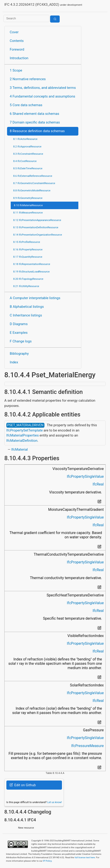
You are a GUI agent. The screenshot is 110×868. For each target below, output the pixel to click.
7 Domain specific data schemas (35, 122)
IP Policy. (48, 861)
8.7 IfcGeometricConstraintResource (34, 183)
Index (14, 362)
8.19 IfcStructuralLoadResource (31, 272)
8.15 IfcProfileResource (27, 242)
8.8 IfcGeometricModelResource (32, 190)
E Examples (19, 333)
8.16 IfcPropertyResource (28, 249)
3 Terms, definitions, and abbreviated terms (43, 88)
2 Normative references (28, 79)
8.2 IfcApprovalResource (27, 146)
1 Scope (16, 70)
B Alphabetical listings (27, 307)
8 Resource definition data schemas (37, 131)
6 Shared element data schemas (35, 114)
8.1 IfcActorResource (25, 139)
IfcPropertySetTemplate (25, 430)
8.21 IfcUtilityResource (26, 286)
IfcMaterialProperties (23, 435)
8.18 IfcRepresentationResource (32, 264)
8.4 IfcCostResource (25, 161)
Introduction (19, 58)
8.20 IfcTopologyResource (28, 279)
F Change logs (21, 341)
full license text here (85, 857)
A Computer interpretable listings (35, 298)
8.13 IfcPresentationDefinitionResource (36, 227)
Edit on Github (23, 785)
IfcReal (98, 484)
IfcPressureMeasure (87, 746)
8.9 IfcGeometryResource (28, 198)
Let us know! (55, 802)
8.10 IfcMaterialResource (28, 205)
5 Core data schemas (26, 105)
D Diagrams (19, 324)
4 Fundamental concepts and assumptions (42, 96)
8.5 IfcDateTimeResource (28, 168)
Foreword (17, 49)
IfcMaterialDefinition (22, 441)
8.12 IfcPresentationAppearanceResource (37, 220)
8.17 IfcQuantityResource (28, 257)
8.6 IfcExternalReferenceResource (33, 176)
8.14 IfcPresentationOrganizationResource (38, 235)
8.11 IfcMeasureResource (28, 213)
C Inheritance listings (26, 315)
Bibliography (19, 354)
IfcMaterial (19, 449)
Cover (14, 32)
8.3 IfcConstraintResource (28, 154)
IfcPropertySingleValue (85, 476)
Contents (17, 41)
